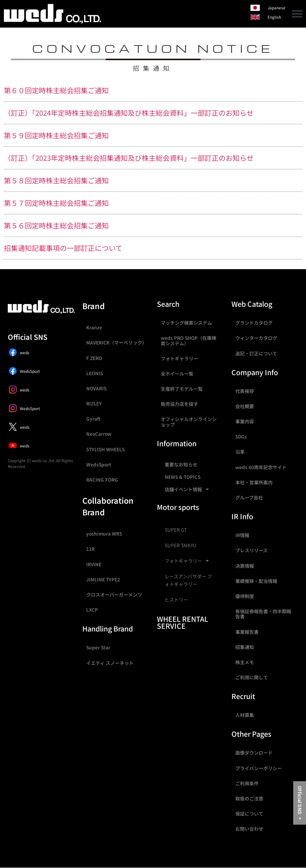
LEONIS (95, 373)
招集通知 (245, 647)
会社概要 (245, 406)
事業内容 (245, 421)
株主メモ (245, 662)
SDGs (241, 436)
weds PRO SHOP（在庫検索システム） (189, 340)
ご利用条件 (247, 783)
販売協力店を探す (179, 404)
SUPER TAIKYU (181, 545)
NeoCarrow (99, 434)
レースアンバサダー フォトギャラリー (188, 580)
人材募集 (245, 715)
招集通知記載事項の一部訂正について (63, 248)
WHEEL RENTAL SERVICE (183, 622)
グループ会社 (249, 497)
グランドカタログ (254, 323)
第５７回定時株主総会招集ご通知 (56, 203)
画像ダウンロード (254, 752)
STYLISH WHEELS (105, 449)
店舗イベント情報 (187, 489)
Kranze (94, 327)
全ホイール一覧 (177, 373)
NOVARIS (96, 388)
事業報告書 (247, 632)
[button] (297, 14)
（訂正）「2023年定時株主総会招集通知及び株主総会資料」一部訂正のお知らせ (129, 158)
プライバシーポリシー (259, 768)
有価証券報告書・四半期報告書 (263, 614)
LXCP (92, 610)
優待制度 (245, 596)
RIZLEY (94, 403)
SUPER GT (176, 530)
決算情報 (245, 566)
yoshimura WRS (104, 533)
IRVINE (94, 564)
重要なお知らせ (181, 464)
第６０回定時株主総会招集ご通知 (56, 90)
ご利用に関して (252, 677)
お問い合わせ (249, 829)
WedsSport (99, 464)
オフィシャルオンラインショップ (189, 421)
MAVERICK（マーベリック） (116, 342)
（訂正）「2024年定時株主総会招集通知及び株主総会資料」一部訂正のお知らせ (129, 113)
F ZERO (94, 358)
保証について (249, 813)
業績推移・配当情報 (256, 581)
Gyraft (93, 418)
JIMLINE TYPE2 (103, 579)
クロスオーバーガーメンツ (114, 594)
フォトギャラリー (179, 358)
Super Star (98, 647)
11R (90, 549)
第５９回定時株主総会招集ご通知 (56, 135)
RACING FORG (102, 479)
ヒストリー (176, 600)
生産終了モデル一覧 (182, 389)
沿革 (240, 451)
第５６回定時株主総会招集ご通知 (56, 225)
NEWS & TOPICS (183, 477)
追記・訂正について (256, 353)
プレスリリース (251, 550)
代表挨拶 (245, 391)
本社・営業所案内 (254, 482)
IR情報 (242, 535)
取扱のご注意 (249, 798)
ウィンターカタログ (256, 338)
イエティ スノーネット (110, 663)
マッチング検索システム (186, 323)
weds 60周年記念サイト (261, 467)
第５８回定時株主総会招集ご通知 (56, 180)
